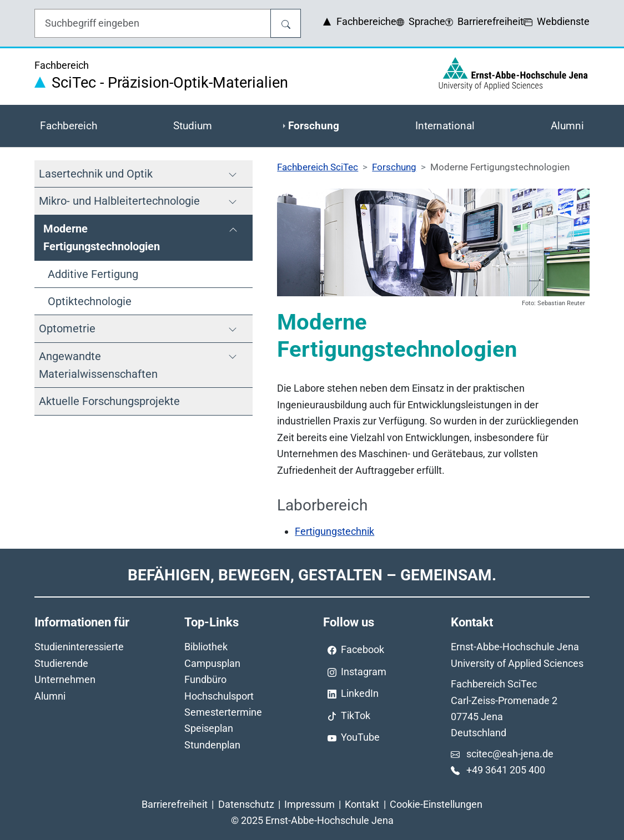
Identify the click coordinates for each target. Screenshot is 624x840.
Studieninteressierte (79, 647)
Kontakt (362, 804)
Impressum (310, 804)
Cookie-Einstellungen (436, 804)
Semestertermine (223, 712)
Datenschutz (246, 804)
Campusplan (212, 663)
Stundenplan (212, 745)
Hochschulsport (219, 696)
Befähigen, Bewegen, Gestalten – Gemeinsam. (312, 575)
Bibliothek (206, 647)
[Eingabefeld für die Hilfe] (153, 23)
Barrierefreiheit (175, 804)
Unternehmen (65, 679)
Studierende (61, 663)
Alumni (50, 696)
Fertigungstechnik (334, 531)
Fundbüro (205, 679)
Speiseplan (209, 728)
